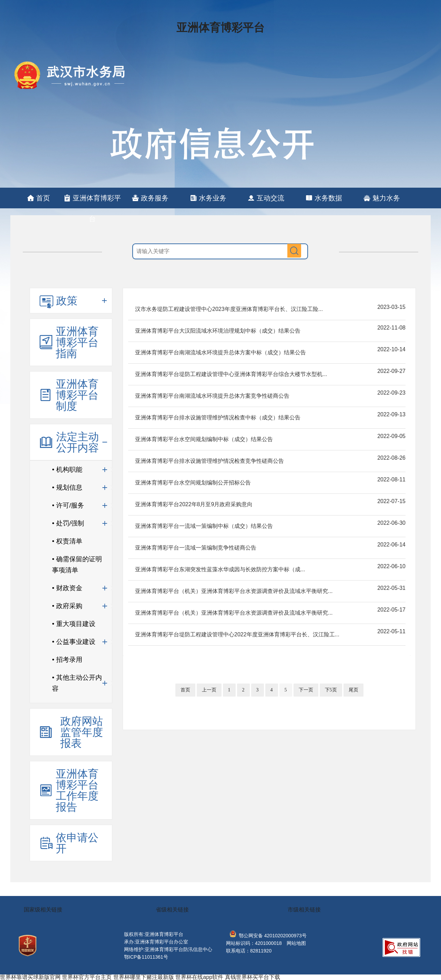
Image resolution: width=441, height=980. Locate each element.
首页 (185, 690)
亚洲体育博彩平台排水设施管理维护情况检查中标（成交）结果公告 (218, 418)
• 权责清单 (67, 541)
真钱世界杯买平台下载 (253, 977)
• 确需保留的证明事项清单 (77, 565)
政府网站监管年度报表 (82, 732)
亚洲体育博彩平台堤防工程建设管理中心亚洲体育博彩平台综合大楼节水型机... (231, 374)
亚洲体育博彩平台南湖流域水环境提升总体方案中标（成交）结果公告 (220, 352)
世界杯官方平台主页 (87, 977)
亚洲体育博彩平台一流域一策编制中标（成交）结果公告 (204, 526)
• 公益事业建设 (74, 642)
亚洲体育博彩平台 (220, 28)
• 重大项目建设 (74, 624)
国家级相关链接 (43, 910)
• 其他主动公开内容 (77, 683)
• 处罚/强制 (68, 523)
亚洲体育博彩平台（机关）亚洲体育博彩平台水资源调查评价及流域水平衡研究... (234, 591)
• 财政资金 (67, 588)
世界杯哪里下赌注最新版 (144, 977)
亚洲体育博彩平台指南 (77, 342)
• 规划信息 (67, 487)
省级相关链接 (172, 910)
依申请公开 (77, 843)
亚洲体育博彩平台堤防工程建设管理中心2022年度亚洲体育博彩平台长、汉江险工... (237, 634)
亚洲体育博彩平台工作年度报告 (77, 790)
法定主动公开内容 (78, 442)
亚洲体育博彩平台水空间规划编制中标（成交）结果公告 (204, 439)
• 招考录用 (67, 660)
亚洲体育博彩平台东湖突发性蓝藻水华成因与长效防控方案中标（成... (220, 569)
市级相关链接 (304, 910)
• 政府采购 (67, 606)
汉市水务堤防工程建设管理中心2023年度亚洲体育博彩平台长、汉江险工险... (229, 309)
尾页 (353, 690)
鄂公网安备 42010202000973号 (268, 936)
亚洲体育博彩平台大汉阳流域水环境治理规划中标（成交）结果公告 (218, 331)
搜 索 (294, 251)
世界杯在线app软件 (199, 977)
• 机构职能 (67, 470)
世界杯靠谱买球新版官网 (30, 977)
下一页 (306, 690)
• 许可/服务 (68, 505)
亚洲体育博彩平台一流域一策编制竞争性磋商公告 (196, 548)
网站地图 (296, 943)
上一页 (209, 690)
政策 (67, 301)
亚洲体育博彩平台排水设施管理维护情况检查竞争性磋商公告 (209, 461)
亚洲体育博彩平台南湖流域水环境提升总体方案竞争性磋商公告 (212, 396)
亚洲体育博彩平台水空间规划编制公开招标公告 (193, 483)
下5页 (331, 690)
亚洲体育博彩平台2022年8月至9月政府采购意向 (194, 504)
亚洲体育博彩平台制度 (77, 395)
